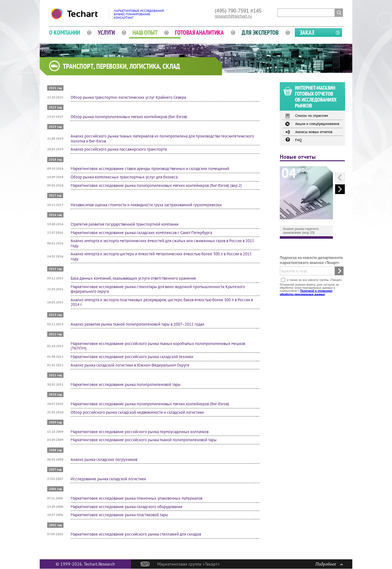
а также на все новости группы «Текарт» (314, 280)
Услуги (112, 32)
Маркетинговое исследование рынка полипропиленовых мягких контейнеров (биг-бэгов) (150, 404)
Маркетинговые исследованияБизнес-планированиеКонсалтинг (139, 14)
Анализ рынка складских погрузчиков (104, 459)
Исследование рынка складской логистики (108, 479)
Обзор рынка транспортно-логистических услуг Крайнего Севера (128, 97)
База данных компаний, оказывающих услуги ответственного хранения (133, 278)
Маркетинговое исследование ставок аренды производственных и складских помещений (150, 169)
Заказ (307, 32)
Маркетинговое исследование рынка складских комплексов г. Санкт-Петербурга (141, 233)
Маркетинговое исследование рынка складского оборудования (126, 507)
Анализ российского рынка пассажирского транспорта (119, 149)
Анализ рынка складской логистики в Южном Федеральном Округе (130, 365)
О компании (70, 32)
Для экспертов (266, 32)
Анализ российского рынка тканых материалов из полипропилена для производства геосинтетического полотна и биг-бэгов (162, 139)
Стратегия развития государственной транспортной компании (125, 224)
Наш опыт (151, 32)
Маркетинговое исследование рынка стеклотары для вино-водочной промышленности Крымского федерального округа (158, 289)
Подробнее (329, 564)
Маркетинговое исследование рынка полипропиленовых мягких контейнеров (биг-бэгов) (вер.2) (156, 185)
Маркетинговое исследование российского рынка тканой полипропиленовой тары (144, 440)
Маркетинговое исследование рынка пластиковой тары (119, 515)
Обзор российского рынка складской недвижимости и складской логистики (137, 412)
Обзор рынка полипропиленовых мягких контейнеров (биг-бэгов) (129, 117)
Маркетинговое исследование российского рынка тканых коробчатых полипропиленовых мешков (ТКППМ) (158, 346)
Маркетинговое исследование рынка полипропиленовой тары (126, 384)
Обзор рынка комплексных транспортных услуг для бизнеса (124, 177)
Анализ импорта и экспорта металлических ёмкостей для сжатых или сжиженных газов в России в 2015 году (162, 243)
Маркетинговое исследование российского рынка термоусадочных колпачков (140, 432)
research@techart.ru (233, 16)
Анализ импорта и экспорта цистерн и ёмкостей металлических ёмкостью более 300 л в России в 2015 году (161, 256)
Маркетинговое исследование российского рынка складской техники (132, 357)
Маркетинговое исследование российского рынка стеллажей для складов (136, 534)
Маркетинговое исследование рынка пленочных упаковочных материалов (136, 498)
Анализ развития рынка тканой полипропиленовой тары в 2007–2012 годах (138, 324)
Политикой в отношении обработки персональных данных (306, 292)
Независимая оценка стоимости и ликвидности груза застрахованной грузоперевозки (146, 205)
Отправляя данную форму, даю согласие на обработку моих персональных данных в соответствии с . (309, 289)
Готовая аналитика (205, 32)
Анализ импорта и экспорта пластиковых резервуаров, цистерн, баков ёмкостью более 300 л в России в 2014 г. (162, 302)
